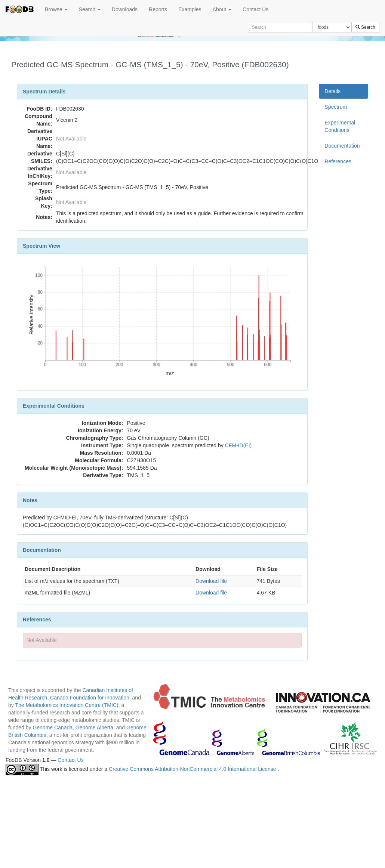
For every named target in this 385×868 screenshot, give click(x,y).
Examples (190, 9)
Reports (158, 9)
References (338, 161)
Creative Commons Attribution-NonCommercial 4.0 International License (193, 769)
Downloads (125, 9)
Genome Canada (53, 728)
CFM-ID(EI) (238, 445)
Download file (211, 581)
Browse (56, 9)
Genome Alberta (94, 728)
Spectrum (336, 107)
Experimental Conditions (340, 126)
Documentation (342, 146)
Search (90, 9)
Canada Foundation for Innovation (90, 698)
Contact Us (255, 9)
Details (332, 91)
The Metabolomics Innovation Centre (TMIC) (67, 705)
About (222, 9)
